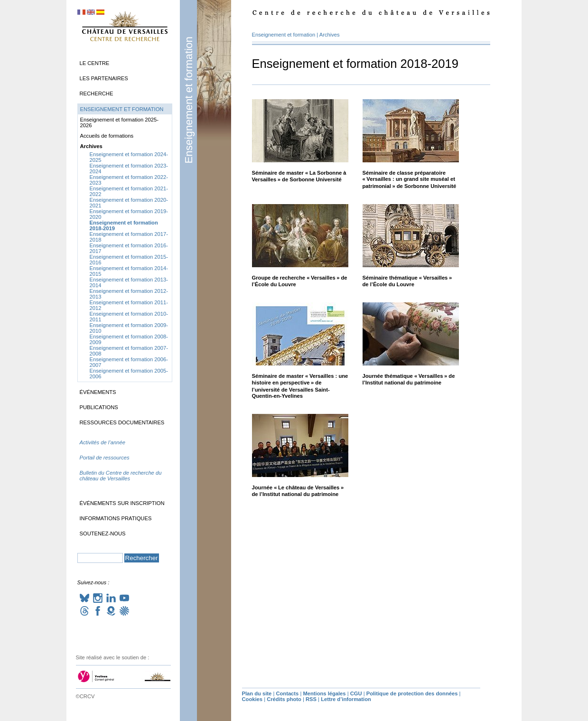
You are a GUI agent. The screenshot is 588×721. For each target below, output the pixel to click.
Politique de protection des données (412, 693)
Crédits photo (284, 699)
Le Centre (95, 63)
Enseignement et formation (189, 100)
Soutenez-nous (103, 534)
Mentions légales (324, 693)
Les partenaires (104, 78)
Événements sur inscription (122, 503)
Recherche (97, 94)
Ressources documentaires (122, 422)
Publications (99, 407)
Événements (98, 392)
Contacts (287, 693)
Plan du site (257, 693)
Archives (330, 35)
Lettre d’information (346, 699)
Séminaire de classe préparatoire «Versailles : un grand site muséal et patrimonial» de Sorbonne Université (410, 179)
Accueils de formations (107, 136)
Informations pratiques (116, 518)
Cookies (252, 699)
